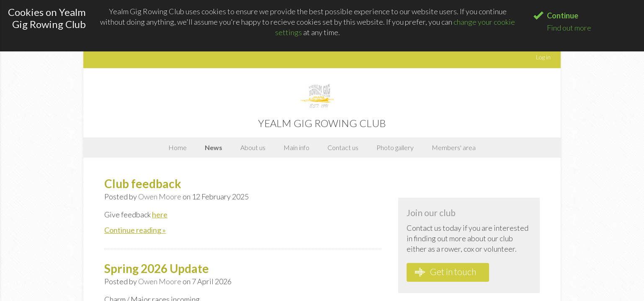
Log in (543, 57)
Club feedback (143, 184)
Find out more (569, 28)
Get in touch (446, 272)
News (214, 147)
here (160, 214)
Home (178, 147)
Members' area (454, 147)
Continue (563, 15)
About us (253, 147)
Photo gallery (395, 147)
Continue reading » (135, 230)
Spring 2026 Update (157, 268)
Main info (296, 147)
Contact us (343, 147)
